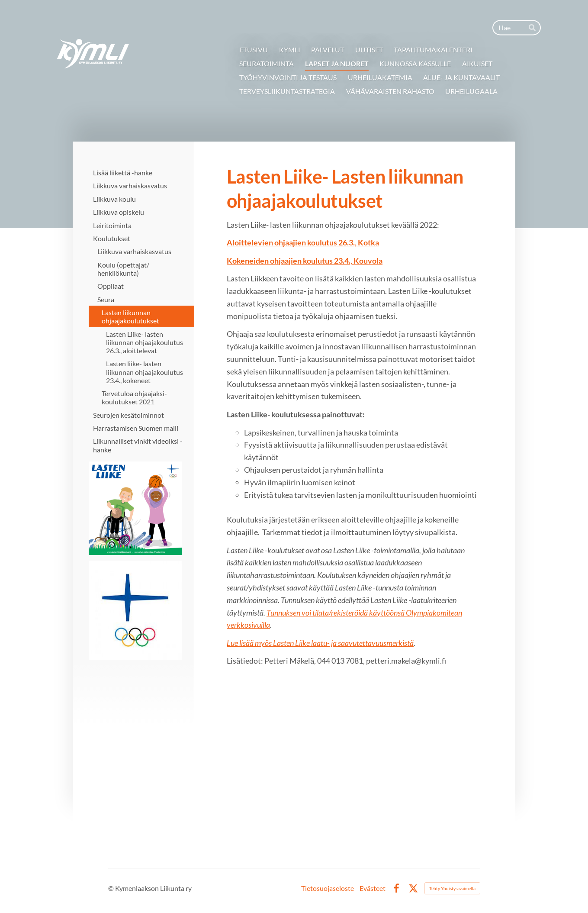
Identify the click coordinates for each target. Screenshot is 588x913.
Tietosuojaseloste (328, 888)
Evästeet (373, 888)
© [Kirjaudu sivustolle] (112, 888)
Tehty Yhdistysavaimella (452, 888)
